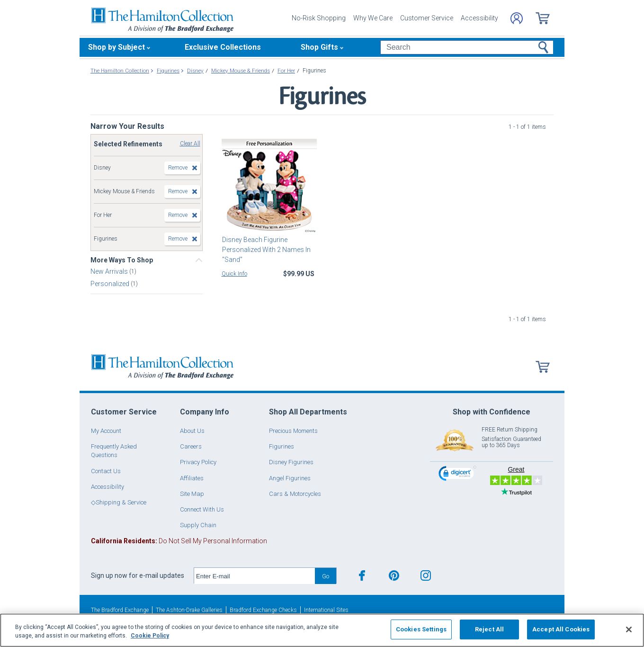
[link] (457, 475)
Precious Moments (293, 431)
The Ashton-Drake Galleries (189, 610)
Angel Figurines (290, 478)
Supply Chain (198, 525)
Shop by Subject (116, 47)
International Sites (326, 610)
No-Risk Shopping (319, 18)
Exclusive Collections (223, 47)
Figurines (282, 446)
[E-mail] (255, 576)
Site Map (192, 494)
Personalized (111, 284)
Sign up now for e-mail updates (138, 575)
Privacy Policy (198, 462)
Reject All (489, 629)
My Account (106, 431)
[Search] (467, 47)
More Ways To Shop (122, 260)
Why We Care (373, 18)
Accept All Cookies (561, 629)
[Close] (629, 629)
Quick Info (234, 274)
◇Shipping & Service (119, 502)
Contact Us (106, 471)
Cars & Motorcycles (295, 494)
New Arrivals (110, 271)
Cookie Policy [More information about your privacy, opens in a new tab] (150, 636)
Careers (191, 446)
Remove (178, 168)
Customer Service (427, 18)
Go (326, 576)
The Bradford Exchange (120, 610)
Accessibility (479, 18)
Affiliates (192, 478)
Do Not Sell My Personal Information (179, 541)
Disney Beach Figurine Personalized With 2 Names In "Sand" (266, 250)
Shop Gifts (319, 47)
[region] (322, 630)
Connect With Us (202, 509)
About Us (192, 431)
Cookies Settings (421, 629)
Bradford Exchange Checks (263, 610)
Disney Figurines (291, 462)
